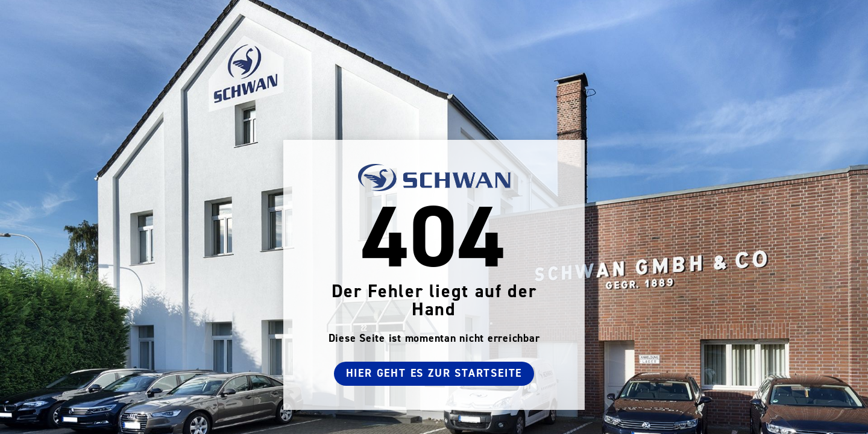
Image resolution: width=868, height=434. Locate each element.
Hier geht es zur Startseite (434, 373)
